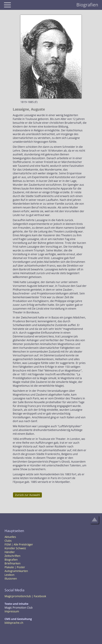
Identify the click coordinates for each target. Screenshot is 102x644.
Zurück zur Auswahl (27, 495)
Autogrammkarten (16, 571)
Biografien (11, 560)
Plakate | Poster (15, 567)
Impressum (12, 611)
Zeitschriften (12, 556)
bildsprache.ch (14, 623)
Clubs (8, 541)
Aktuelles (10, 537)
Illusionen (11, 579)
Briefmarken (13, 563)
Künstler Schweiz (15, 548)
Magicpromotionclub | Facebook (25, 596)
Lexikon (9, 575)
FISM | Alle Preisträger (19, 544)
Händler (10, 552)
